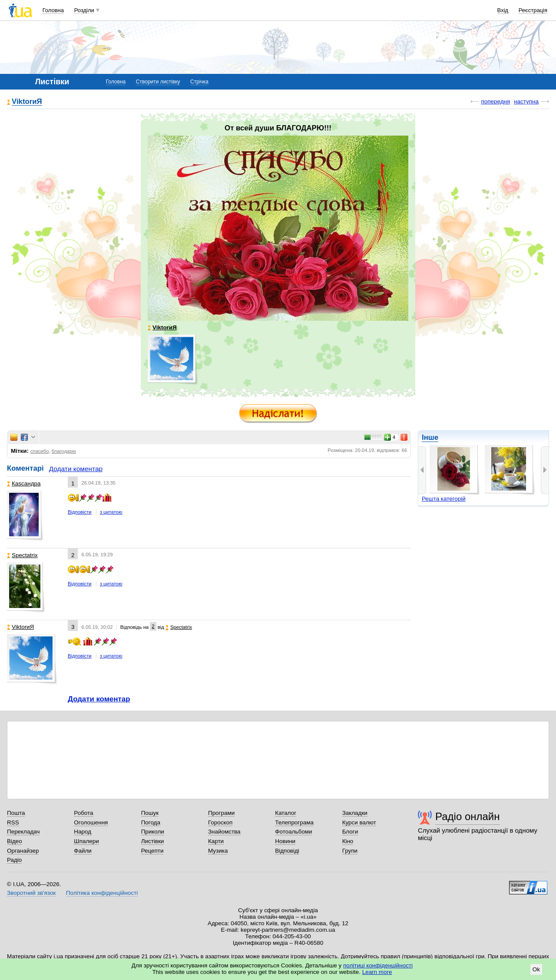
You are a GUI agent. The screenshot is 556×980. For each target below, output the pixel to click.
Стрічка (199, 82)
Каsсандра (24, 483)
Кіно (348, 841)
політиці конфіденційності (378, 965)
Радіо (14, 860)
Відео (15, 841)
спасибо (40, 451)
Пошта (16, 813)
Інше (430, 437)
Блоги (350, 832)
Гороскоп (220, 822)
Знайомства (224, 832)
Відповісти (80, 512)
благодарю (64, 451)
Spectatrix (22, 555)
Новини (285, 841)
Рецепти (152, 851)
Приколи (153, 832)
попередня (495, 101)
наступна (526, 101)
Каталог (286, 813)
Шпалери (86, 841)
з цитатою (111, 512)
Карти (216, 841)
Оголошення (91, 822)
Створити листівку (158, 82)
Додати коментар (76, 469)
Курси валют (359, 822)
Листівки (153, 841)
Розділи (84, 10)
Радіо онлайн (468, 816)
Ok (536, 969)
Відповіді (287, 851)
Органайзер (23, 851)
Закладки (355, 813)
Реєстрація (533, 10)
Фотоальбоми (293, 832)
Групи (350, 851)
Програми (221, 813)
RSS (13, 822)
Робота (83, 813)
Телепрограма (294, 822)
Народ (83, 832)
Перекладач (23, 832)
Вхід (503, 10)
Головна (53, 10)
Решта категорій (444, 499)
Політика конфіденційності (102, 893)
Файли (83, 851)
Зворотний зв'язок (31, 893)
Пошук (150, 813)
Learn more (377, 972)
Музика (218, 851)
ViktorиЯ (27, 102)
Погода (151, 822)
